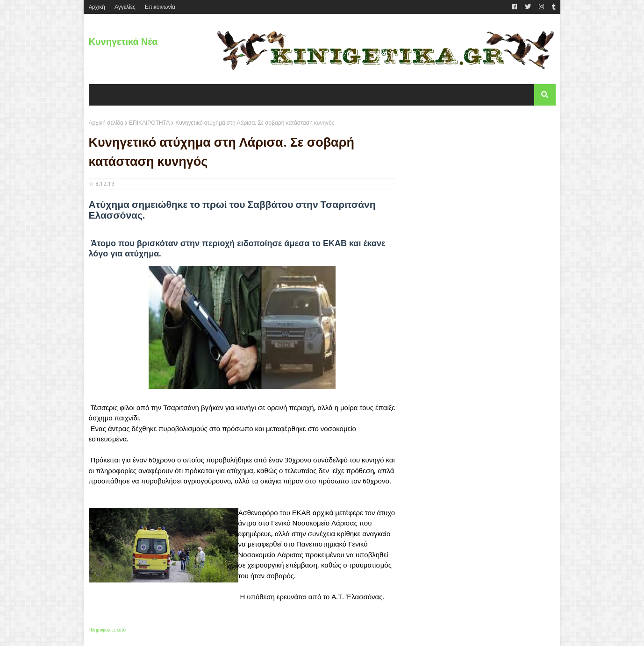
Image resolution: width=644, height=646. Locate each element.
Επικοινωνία (160, 7)
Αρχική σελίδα (106, 123)
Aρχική (97, 7)
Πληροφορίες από (107, 630)
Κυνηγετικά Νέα (123, 42)
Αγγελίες (125, 7)
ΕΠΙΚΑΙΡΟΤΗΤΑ (149, 123)
